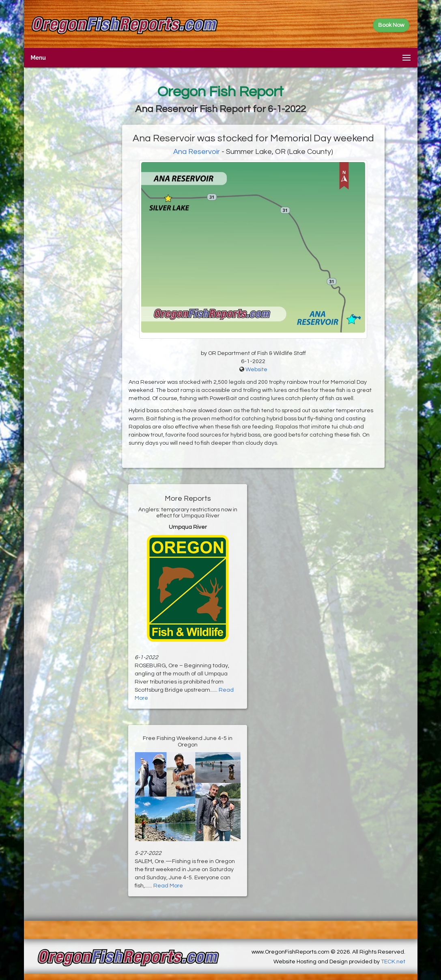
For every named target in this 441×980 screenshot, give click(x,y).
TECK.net (393, 962)
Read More (168, 886)
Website (256, 370)
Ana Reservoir (197, 152)
